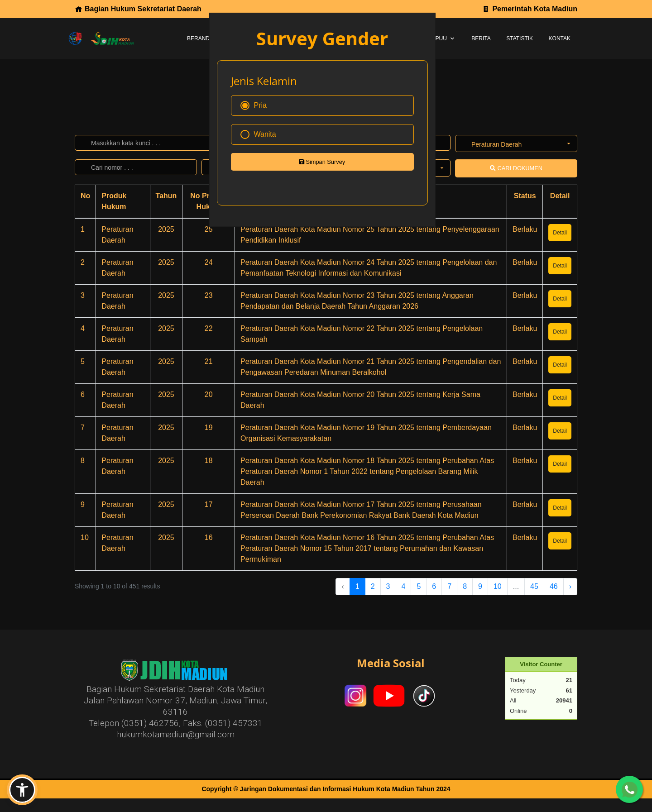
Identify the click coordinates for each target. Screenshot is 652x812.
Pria (254, 105)
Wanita (258, 134)
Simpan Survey (322, 162)
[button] (22, 790)
